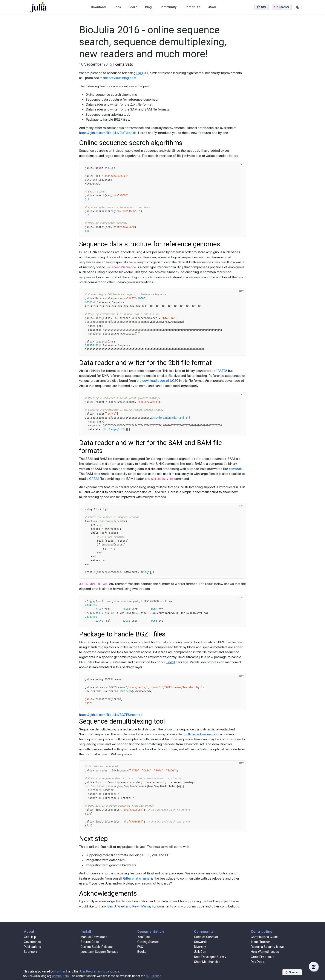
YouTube (144, 937)
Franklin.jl (61, 971)
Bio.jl (140, 73)
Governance (32, 942)
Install (86, 932)
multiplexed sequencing (201, 734)
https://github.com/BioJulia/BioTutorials (108, 133)
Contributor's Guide (264, 937)
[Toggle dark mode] (298, 7)
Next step (93, 839)
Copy (241, 164)
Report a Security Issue (267, 947)
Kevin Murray (142, 906)
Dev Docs (258, 962)
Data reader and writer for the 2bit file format (145, 363)
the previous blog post (120, 78)
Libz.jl (171, 662)
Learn (133, 7)
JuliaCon (200, 952)
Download (98, 7)
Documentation (151, 932)
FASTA (222, 371)
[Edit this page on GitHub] (314, 967)
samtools (236, 469)
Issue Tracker (260, 942)
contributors (61, 976)
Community (168, 7)
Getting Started (148, 942)
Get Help (30, 937)
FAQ (140, 947)
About (29, 932)
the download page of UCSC (158, 381)
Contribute (192, 7)
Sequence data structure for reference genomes (150, 244)
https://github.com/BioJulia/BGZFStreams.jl (111, 715)
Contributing (262, 932)
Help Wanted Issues (265, 952)
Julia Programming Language (99, 971)
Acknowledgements (108, 893)
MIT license (154, 976)
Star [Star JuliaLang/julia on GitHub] (261, 7)
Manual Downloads (94, 937)
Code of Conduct (206, 937)
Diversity (200, 947)
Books (142, 952)
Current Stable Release (97, 947)
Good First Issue (263, 957)
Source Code (90, 942)
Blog (148, 7)
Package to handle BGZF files (122, 634)
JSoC (212, 7)
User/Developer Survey (210, 957)
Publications (32, 947)
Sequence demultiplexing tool (122, 721)
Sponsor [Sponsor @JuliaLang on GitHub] (282, 7)
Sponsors (31, 952)
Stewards (201, 942)
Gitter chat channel (137, 879)
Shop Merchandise (207, 962)
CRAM (94, 479)
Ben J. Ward (116, 906)
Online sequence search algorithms (131, 143)
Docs (117, 7)
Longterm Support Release (99, 952)
